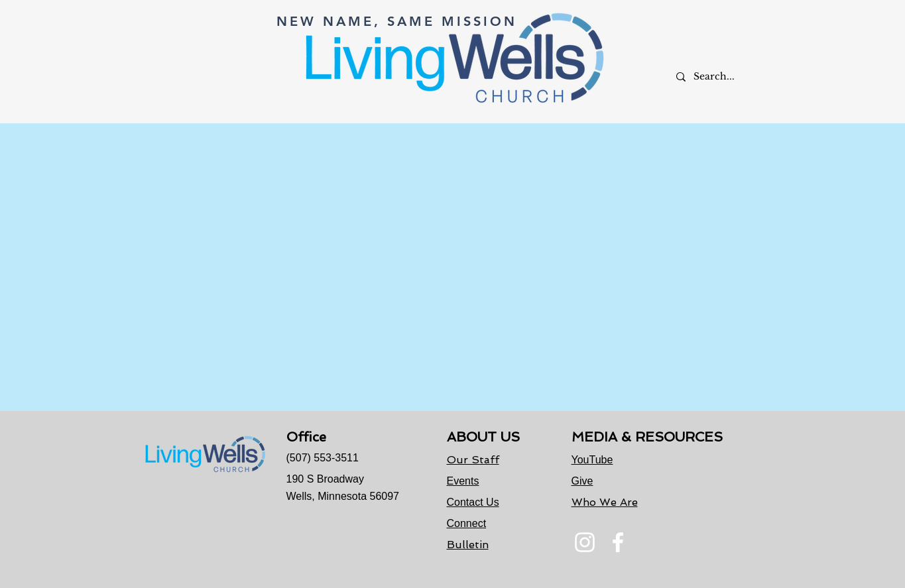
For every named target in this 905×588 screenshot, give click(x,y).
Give (582, 481)
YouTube (592, 460)
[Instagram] (585, 542)
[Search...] (722, 77)
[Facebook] (618, 542)
